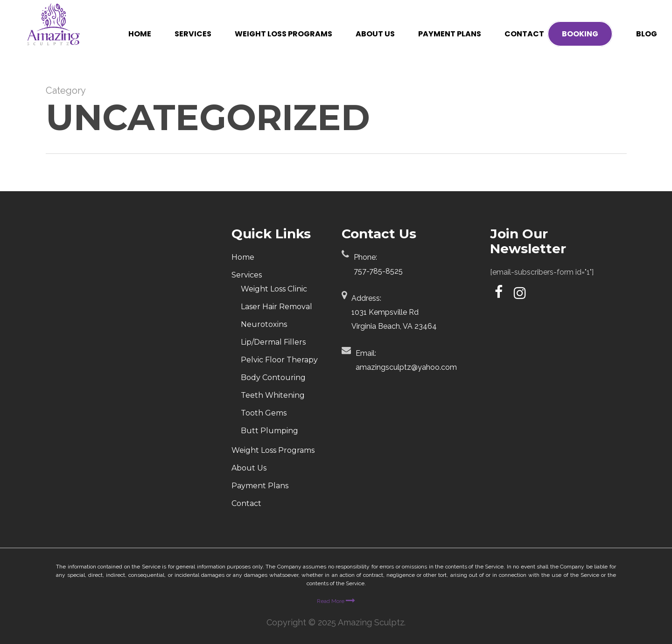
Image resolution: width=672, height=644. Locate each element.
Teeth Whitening (273, 395)
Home (243, 257)
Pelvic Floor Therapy (279, 360)
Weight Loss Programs (273, 450)
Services (247, 275)
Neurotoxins (264, 324)
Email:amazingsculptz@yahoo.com (406, 360)
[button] (654, 5)
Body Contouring (273, 377)
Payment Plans (260, 486)
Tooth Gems (264, 413)
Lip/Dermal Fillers (273, 342)
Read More (336, 601)
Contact (246, 503)
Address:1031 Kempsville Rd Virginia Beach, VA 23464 (394, 312)
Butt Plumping (269, 431)
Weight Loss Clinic (274, 289)
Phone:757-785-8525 (378, 264)
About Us (249, 468)
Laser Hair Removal (276, 307)
